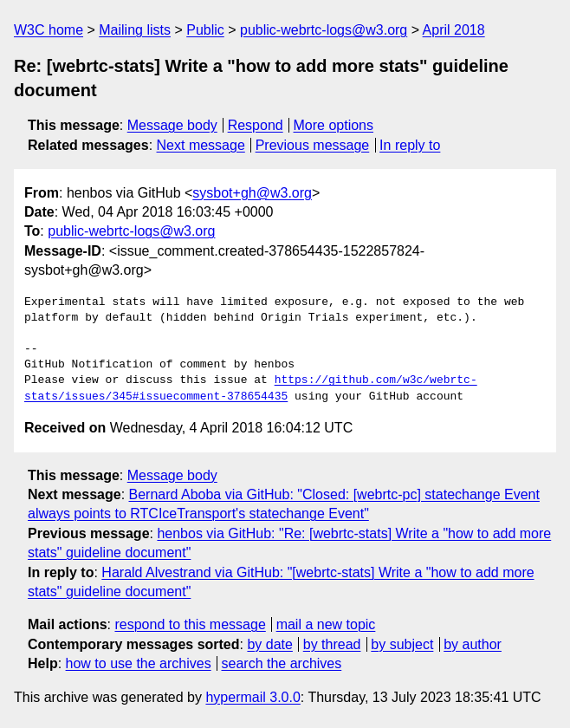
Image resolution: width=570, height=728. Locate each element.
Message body (172, 125)
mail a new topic (326, 624)
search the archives (282, 663)
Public (205, 30)
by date (269, 644)
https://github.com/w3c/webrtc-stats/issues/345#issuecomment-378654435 (251, 388)
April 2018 (454, 30)
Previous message (313, 145)
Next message (201, 145)
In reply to (410, 145)
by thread (332, 644)
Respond (256, 125)
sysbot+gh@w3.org (252, 193)
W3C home (49, 30)
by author (473, 644)
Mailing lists (135, 30)
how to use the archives (139, 663)
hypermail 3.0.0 (253, 697)
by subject (402, 644)
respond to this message (190, 624)
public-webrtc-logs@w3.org (324, 30)
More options (334, 125)
